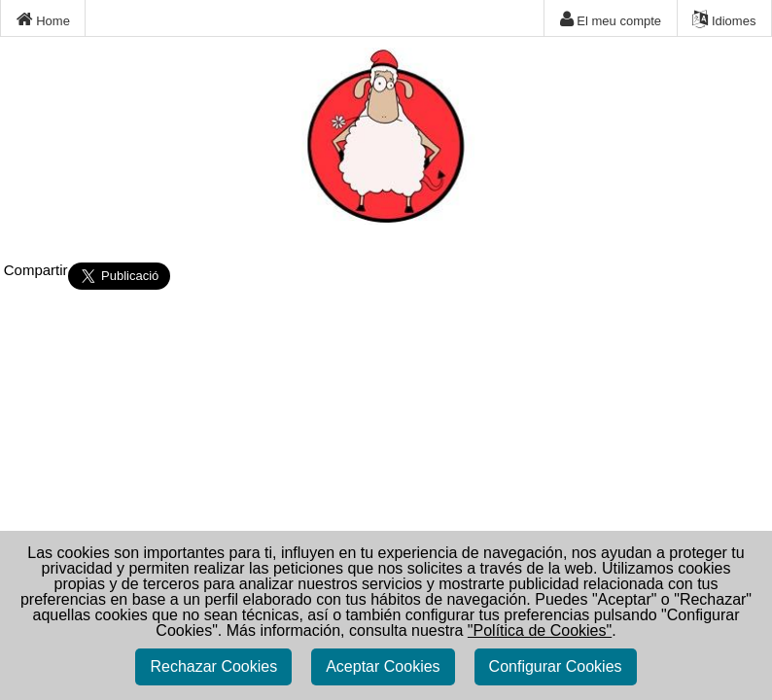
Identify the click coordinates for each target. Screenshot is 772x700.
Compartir (36, 270)
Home (43, 19)
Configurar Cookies (556, 666)
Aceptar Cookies (383, 666)
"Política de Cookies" (540, 630)
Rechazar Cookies (213, 666)
